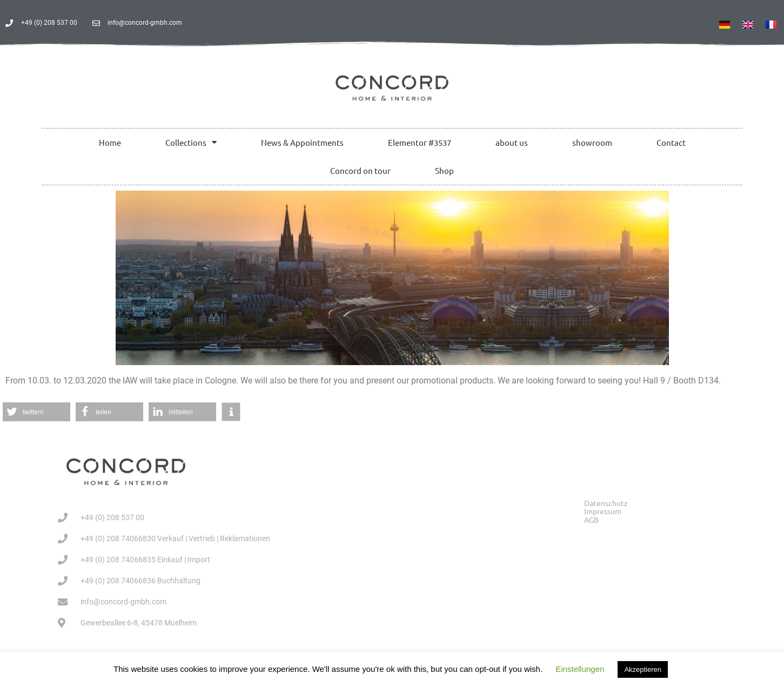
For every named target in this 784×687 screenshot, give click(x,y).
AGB (591, 520)
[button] (36, 412)
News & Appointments (302, 142)
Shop (444, 170)
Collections (191, 142)
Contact (671, 142)
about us (512, 142)
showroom (592, 142)
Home (110, 142)
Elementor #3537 (420, 142)
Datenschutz (606, 503)
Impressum (603, 511)
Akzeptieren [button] (643, 669)
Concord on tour (360, 170)
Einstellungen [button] (580, 669)
